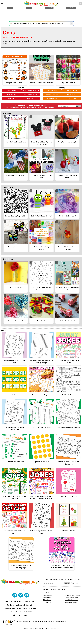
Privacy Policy (41, 107)
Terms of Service (15, 612)
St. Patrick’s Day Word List (42, 427)
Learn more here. (61, 621)
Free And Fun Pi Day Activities (69, 395)
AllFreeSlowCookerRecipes (73, 595)
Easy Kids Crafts (11, 95)
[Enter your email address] (54, 583)
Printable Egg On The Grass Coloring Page (14, 428)
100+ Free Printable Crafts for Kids (42, 177)
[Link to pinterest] (27, 595)
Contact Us (26, 602)
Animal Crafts (11, 98)
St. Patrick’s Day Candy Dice (14, 462)
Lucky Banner (14, 395)
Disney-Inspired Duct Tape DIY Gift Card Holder (42, 143)
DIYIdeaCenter (47, 602)
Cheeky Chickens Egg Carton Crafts (67, 177)
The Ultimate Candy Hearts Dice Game (14, 532)
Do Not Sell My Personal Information (20, 605)
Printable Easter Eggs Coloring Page (14, 362)
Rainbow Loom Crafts (52, 98)
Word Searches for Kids (31, 95)
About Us (9, 602)
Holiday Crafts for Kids (72, 91)
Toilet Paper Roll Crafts (52, 95)
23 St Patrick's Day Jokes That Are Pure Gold (14, 497)
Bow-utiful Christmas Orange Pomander (67, 248)
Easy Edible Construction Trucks (67, 321)
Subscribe (33, 608)
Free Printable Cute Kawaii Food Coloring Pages (41, 289)
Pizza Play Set (41, 321)
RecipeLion (68, 593)
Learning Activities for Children (31, 91)
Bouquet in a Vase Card (16, 288)
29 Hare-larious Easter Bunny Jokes (69, 362)
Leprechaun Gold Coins (42, 462)
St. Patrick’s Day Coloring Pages (69, 427)
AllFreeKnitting (47, 598)
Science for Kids (72, 98)
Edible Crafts (31, 98)
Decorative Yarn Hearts (16, 321)
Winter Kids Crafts (52, 91)
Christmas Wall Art (69, 531)
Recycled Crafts (11, 91)
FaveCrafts (46, 593)
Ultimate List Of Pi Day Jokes (42, 395)
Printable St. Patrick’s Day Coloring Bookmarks (69, 463)
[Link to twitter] (21, 595)
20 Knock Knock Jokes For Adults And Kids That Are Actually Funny (42, 497)
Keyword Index (10, 608)
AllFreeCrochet (47, 595)
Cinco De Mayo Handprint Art (16, 142)
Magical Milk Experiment (67, 216)
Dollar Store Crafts (72, 95)
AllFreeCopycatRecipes (71, 598)
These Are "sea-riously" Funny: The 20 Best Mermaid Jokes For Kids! (62, 566)
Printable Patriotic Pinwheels (16, 175)
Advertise (17, 602)
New (3, 331)
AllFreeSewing (47, 600)
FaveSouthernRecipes (71, 602)
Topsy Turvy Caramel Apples (67, 142)
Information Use (50, 107)
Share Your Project (20, 615)
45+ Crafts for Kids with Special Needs (41, 248)
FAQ (34, 602)
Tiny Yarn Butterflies (68, 83)
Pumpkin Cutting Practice (15, 83)
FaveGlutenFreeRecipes (71, 600)
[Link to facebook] (15, 595)
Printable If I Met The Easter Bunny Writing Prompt (42, 362)
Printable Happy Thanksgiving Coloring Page (21, 566)
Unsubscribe (27, 612)
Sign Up (78, 106)
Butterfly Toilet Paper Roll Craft (41, 216)
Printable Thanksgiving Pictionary (41, 83)
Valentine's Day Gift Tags (69, 496)
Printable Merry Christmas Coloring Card (41, 532)
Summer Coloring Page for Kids (16, 216)
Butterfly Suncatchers (16, 247)
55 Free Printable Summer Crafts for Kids (67, 289)
